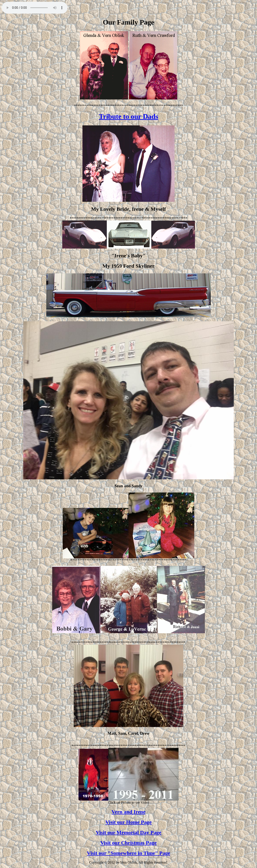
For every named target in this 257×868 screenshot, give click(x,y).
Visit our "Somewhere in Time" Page (128, 853)
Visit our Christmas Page (129, 843)
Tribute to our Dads (128, 116)
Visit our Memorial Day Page (129, 832)
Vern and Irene (129, 812)
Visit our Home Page (128, 822)
